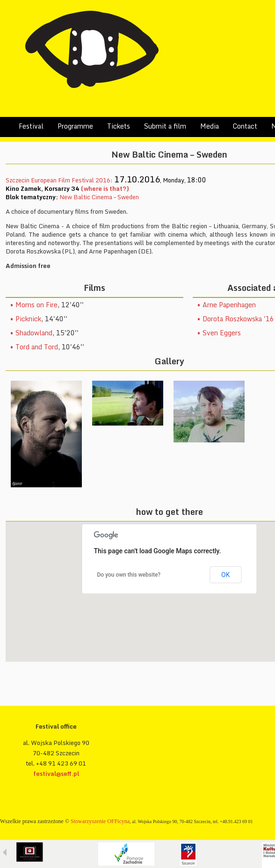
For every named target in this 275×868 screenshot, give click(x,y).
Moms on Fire (36, 305)
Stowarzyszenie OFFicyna (100, 821)
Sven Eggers (222, 333)
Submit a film (165, 126)
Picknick (28, 319)
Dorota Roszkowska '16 (238, 319)
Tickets (119, 126)
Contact (245, 126)
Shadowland (34, 333)
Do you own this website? (129, 575)
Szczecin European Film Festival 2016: (60, 180)
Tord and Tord (37, 347)
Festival (31, 126)
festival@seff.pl (56, 774)
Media (210, 126)
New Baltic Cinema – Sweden (99, 197)
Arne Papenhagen (229, 305)
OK (225, 575)
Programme (75, 126)
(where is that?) (105, 188)
